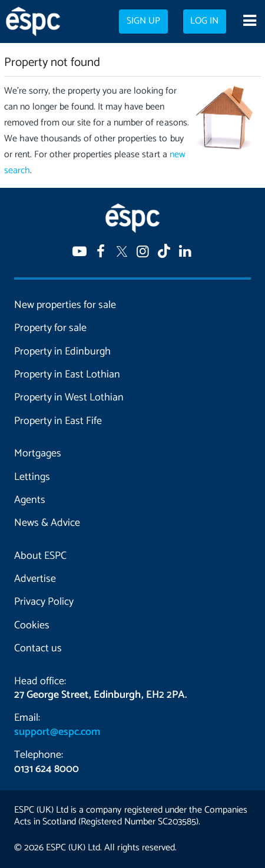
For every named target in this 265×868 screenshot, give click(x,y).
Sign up (143, 21)
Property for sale (50, 328)
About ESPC (40, 556)
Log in (204, 21)
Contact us (38, 648)
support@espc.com (57, 732)
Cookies (32, 625)
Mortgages (38, 453)
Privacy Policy (44, 602)
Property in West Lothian (69, 397)
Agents (30, 500)
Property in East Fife (58, 421)
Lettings (32, 477)
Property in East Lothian (67, 375)
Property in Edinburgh (62, 352)
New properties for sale (65, 305)
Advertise (35, 579)
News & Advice (47, 523)
